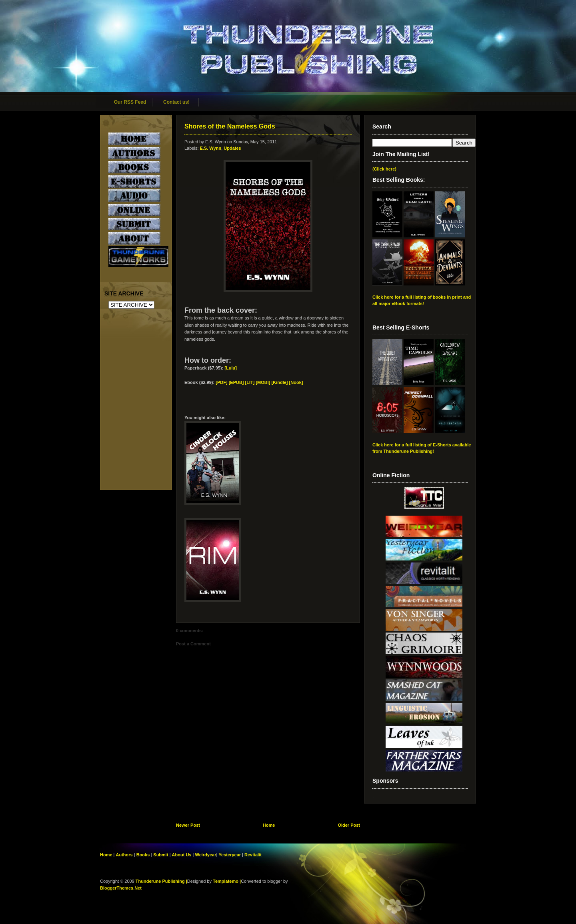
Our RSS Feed (130, 102)
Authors (124, 855)
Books (143, 855)
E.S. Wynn (211, 148)
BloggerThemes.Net (121, 888)
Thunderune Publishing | (161, 881)
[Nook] (296, 382)
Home (269, 825)
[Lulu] (231, 368)
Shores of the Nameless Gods (230, 126)
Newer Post (188, 825)
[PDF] (221, 382)
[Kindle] (280, 382)
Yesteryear (230, 855)
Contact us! (176, 102)
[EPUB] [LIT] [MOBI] (250, 382)
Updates (232, 148)
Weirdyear (205, 855)
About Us (182, 855)
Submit (161, 855)
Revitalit (253, 855)
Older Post (349, 825)
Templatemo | (227, 881)
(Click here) (384, 169)
